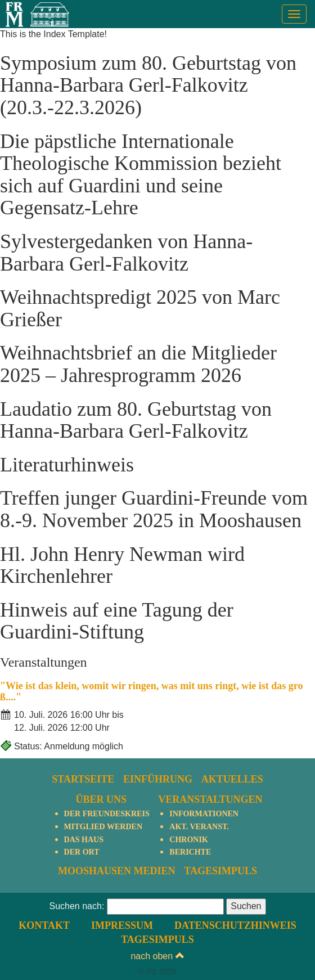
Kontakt (44, 925)
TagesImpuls (220, 871)
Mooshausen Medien (117, 871)
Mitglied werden (103, 827)
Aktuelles (232, 779)
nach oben (157, 956)
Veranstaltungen (210, 799)
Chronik (188, 840)
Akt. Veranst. (199, 827)
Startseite (83, 779)
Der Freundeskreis (107, 814)
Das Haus (84, 840)
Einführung (158, 779)
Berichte (190, 852)
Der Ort (82, 852)
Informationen (204, 814)
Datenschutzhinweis (235, 925)
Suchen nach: (76, 906)
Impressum (122, 925)
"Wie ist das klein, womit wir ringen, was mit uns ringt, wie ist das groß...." (152, 691)
